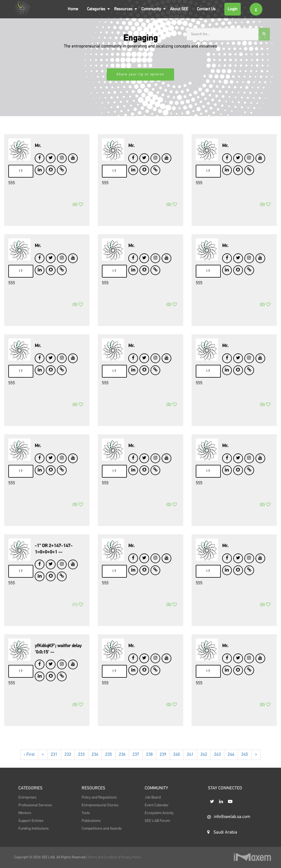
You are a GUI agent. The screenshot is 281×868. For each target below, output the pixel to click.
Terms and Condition (103, 857)
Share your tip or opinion (140, 74)
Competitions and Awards (102, 838)
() (78, 210)
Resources (123, 9)
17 (21, 171)
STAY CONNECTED (225, 799)
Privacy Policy (131, 857)
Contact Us (206, 9)
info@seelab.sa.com (229, 834)
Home (73, 9)
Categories (96, 9)
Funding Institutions (33, 838)
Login (233, 9)
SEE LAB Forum (157, 830)
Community (151, 9)
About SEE (179, 9)
